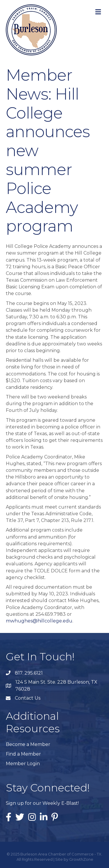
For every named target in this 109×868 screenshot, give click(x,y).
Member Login (23, 764)
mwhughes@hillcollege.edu (39, 621)
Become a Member (28, 744)
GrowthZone (81, 859)
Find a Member (23, 754)
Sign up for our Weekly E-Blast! (42, 803)
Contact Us (28, 698)
